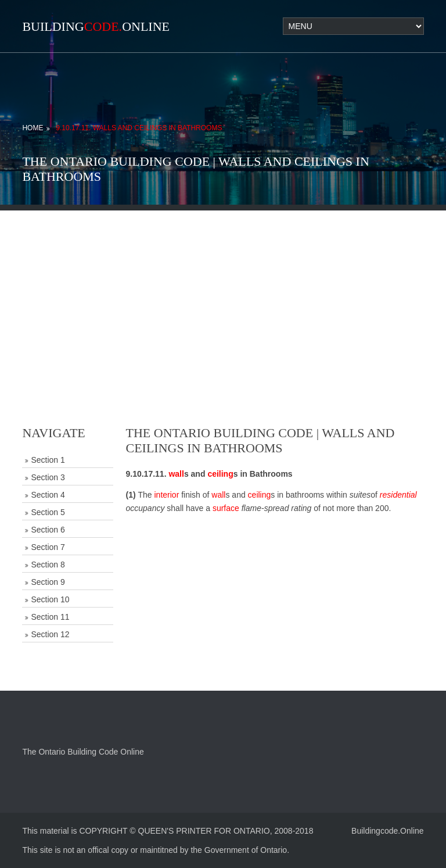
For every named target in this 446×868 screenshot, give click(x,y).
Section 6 (48, 530)
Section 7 (48, 547)
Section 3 (48, 477)
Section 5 (48, 512)
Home (33, 128)
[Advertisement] (223, 292)
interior (167, 495)
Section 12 (50, 634)
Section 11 (50, 617)
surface (226, 508)
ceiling (220, 474)
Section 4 (48, 495)
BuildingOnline (96, 26)
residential (398, 495)
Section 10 (50, 599)
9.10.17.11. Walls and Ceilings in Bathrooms (139, 128)
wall (176, 474)
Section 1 (48, 460)
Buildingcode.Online (388, 831)
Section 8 (48, 565)
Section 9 (48, 582)
